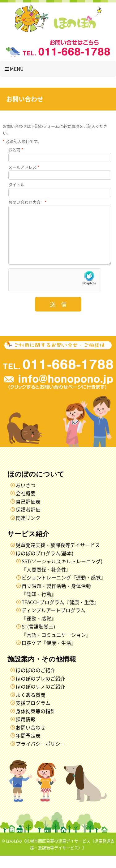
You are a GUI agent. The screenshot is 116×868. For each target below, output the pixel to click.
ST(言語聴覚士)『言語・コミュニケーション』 (56, 643)
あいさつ (26, 498)
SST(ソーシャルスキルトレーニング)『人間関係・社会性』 (62, 578)
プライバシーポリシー (41, 756)
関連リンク (28, 530)
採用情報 (26, 731)
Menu (14, 69)
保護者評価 (28, 522)
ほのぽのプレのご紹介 (41, 691)
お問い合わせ (31, 740)
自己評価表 (28, 514)
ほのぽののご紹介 (36, 683)
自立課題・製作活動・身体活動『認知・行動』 (56, 602)
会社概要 (26, 506)
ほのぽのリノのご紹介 (41, 699)
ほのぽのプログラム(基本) (45, 566)
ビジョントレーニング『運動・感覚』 (64, 590)
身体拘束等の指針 (36, 723)
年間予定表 (28, 748)
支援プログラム (33, 715)
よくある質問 (31, 707)
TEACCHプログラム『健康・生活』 (60, 615)
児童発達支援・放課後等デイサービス (58, 557)
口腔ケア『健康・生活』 (49, 655)
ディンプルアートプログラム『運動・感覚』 (54, 627)
